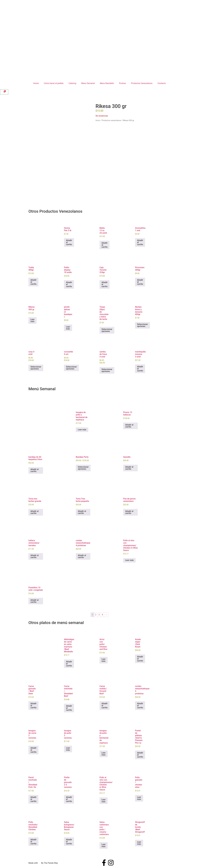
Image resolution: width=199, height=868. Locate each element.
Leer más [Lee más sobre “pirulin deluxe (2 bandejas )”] (68, 328)
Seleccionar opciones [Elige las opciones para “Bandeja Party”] (83, 468)
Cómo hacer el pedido (54, 83)
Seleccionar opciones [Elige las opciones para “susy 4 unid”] (36, 368)
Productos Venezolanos (142, 83)
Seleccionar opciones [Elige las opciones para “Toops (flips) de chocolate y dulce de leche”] (107, 330)
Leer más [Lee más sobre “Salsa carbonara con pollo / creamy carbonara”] (104, 845)
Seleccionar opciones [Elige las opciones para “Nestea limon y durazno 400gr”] (142, 325)
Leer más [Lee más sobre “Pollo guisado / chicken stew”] (139, 798)
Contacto (162, 83)
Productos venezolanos (111, 120)
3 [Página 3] (99, 615)
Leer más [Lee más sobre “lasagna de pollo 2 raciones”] (68, 749)
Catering (72, 83)
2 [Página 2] (96, 615)
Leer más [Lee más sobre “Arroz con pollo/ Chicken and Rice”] (104, 660)
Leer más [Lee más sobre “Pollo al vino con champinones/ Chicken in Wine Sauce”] (129, 560)
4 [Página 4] (102, 615)
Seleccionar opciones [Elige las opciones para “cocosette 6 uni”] (71, 368)
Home (36, 83)
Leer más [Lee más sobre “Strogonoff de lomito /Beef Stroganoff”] (139, 843)
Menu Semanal (88, 83)
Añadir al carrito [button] (69, 242)
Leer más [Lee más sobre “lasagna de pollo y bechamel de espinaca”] (82, 430)
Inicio (98, 120)
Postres (123, 83)
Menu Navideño (107, 83)
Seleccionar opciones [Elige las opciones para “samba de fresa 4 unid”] (107, 370)
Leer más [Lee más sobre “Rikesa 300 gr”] (32, 320)
